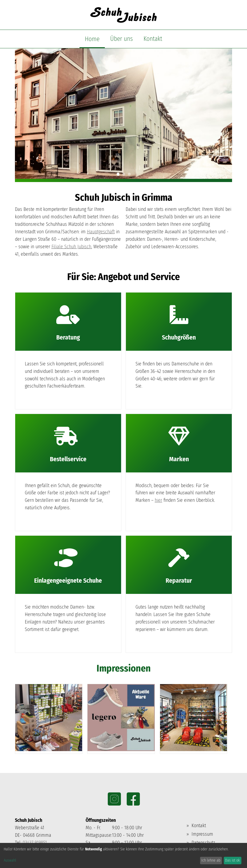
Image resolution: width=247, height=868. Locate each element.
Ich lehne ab (211, 860)
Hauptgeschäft (101, 232)
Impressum (202, 834)
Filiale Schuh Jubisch (71, 247)
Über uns (121, 39)
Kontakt (153, 39)
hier (158, 500)
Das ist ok (232, 860)
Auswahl (10, 860)
